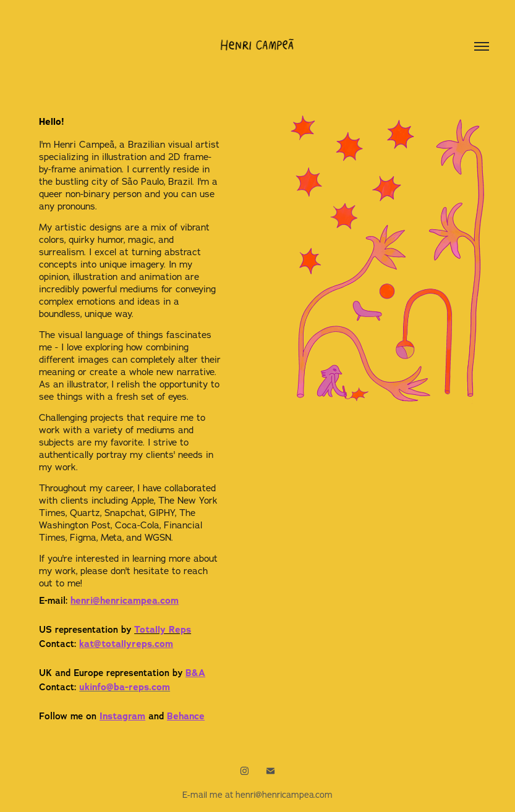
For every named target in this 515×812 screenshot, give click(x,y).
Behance (186, 716)
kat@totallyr (126, 644)
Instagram (122, 716)
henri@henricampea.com (125, 601)
